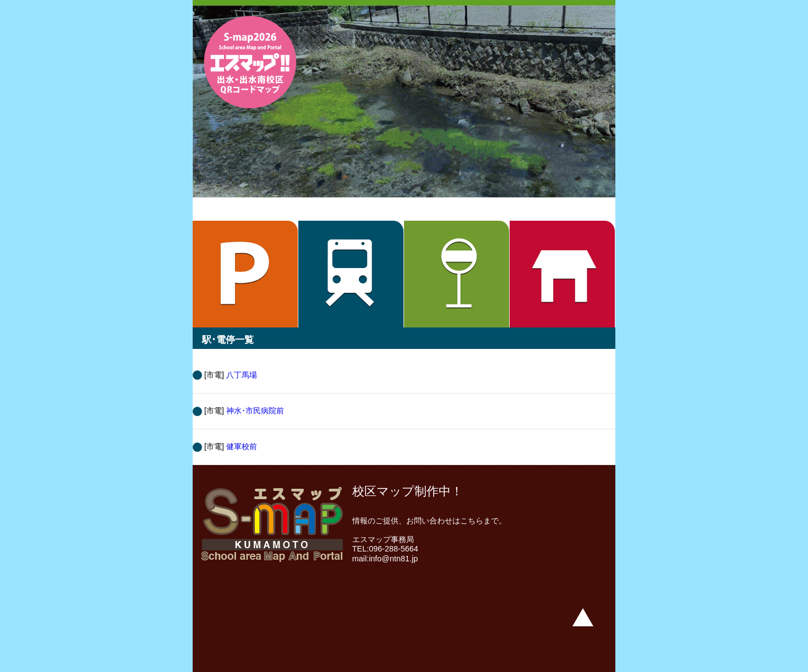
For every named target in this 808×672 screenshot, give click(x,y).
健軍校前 (242, 446)
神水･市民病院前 (255, 411)
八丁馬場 (242, 375)
